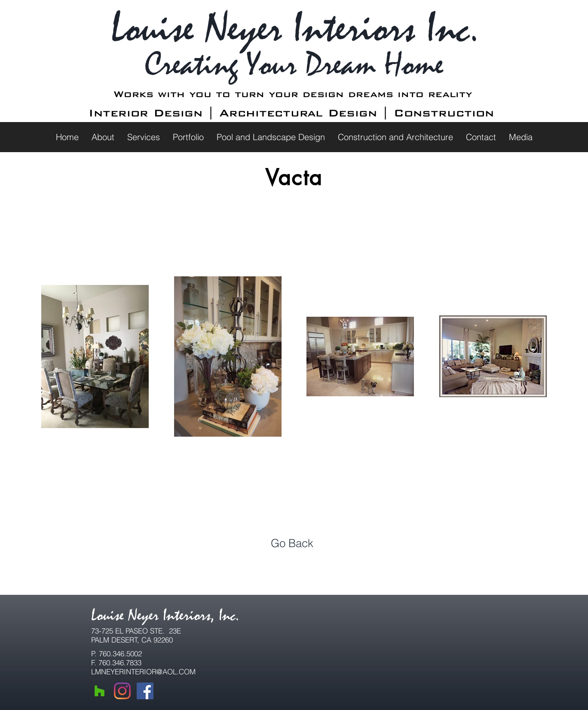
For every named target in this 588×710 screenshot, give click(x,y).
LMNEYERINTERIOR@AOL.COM (143, 672)
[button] (103, 137)
